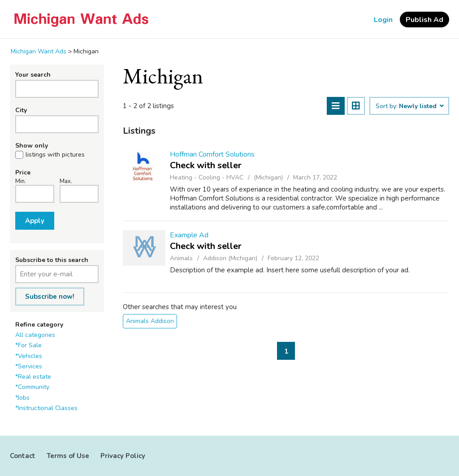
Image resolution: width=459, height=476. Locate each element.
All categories (35, 335)
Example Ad (189, 235)
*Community (32, 387)
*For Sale (28, 345)
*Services (29, 366)
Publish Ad (424, 20)
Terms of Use (68, 456)
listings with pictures (55, 155)
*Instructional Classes (46, 408)
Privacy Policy (123, 456)
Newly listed (421, 106)
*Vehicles (29, 356)
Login (383, 20)
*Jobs (22, 398)
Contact (23, 456)
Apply (35, 221)
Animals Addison (150, 321)
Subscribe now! (50, 297)
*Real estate (33, 377)
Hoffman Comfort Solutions (212, 154)
